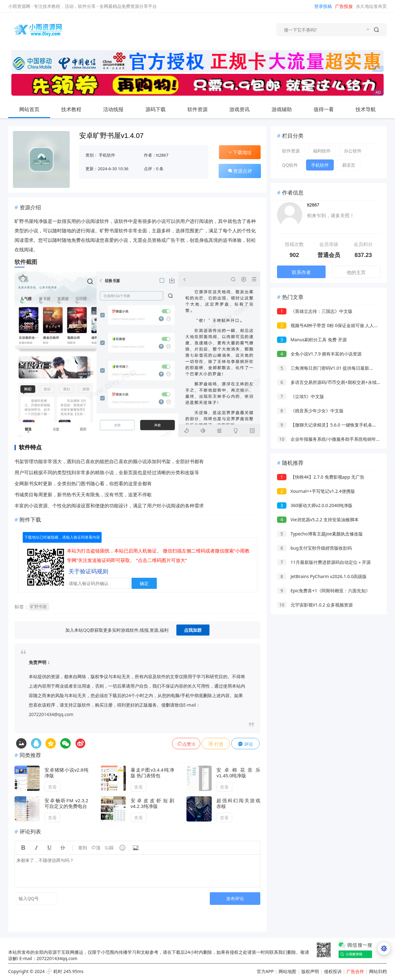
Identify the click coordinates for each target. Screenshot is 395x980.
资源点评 (240, 171)
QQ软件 (290, 165)
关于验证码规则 (88, 571)
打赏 (216, 744)
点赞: (186, 744)
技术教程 (76, 109)
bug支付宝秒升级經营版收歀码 (314, 548)
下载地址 (240, 152)
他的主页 (356, 272)
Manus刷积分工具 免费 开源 (312, 340)
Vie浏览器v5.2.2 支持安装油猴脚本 (318, 520)
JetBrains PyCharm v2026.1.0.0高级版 (322, 576)
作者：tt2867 (156, 155)
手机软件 (107, 155)
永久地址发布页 (371, 6)
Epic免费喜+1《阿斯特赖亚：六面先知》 (324, 591)
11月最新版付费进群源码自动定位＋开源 (324, 562)
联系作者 (301, 272)
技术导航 (371, 109)
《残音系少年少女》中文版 (310, 411)
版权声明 (310, 971)
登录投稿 (323, 6)
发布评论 (235, 898)
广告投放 (344, 6)
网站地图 (287, 971)
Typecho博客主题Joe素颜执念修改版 (320, 534)
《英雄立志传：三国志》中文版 (315, 311)
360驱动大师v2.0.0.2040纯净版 (315, 505)
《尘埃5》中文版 (301, 396)
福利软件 (322, 151)
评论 (245, 744)
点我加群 (193, 630)
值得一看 (329, 109)
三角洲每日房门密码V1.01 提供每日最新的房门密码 (334, 368)
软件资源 (203, 109)
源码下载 (161, 109)
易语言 (349, 165)
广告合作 (355, 971)
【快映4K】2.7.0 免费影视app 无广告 (321, 477)
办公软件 (353, 151)
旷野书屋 (38, 607)
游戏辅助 (287, 109)
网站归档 (378, 971)
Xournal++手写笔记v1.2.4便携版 (316, 491)
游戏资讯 (245, 109)
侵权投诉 (333, 971)
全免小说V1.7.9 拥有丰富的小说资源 (319, 354)
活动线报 (118, 109)
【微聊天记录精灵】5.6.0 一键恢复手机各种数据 (331, 425)
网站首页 (29, 109)
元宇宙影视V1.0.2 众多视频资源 (315, 605)
